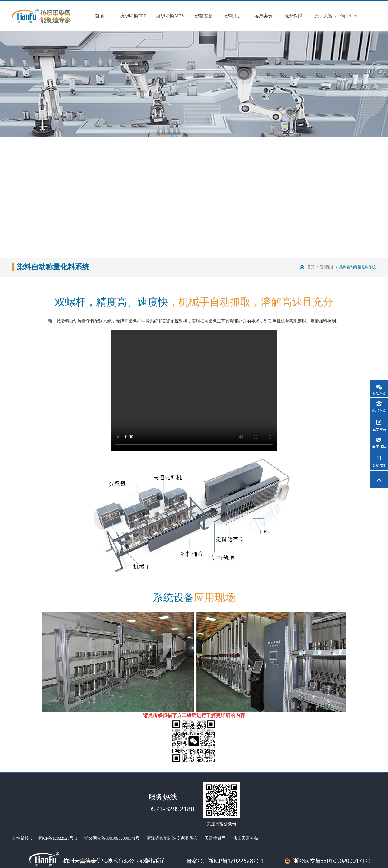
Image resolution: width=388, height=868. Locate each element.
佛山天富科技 (246, 838)
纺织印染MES (170, 16)
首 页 (100, 16)
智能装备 (203, 16)
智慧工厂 (233, 16)
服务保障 (293, 16)
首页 (311, 267)
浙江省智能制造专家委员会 (172, 838)
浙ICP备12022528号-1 (57, 838)
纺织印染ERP (133, 16)
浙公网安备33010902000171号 (112, 838)
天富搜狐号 (215, 838)
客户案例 (263, 16)
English (346, 16)
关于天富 (323, 16)
